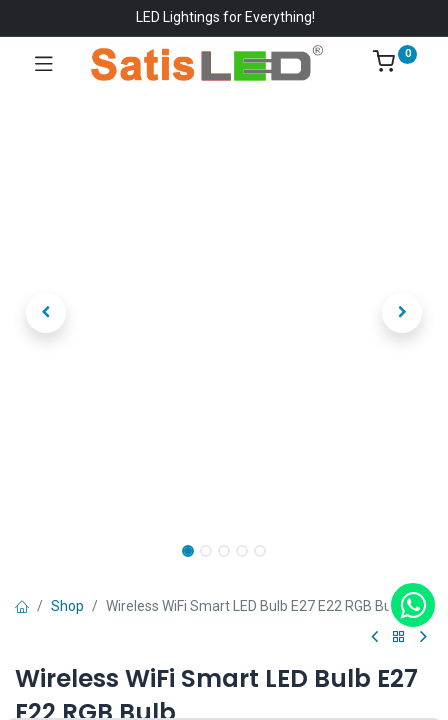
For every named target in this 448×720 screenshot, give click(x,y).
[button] (46, 313)
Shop (67, 606)
